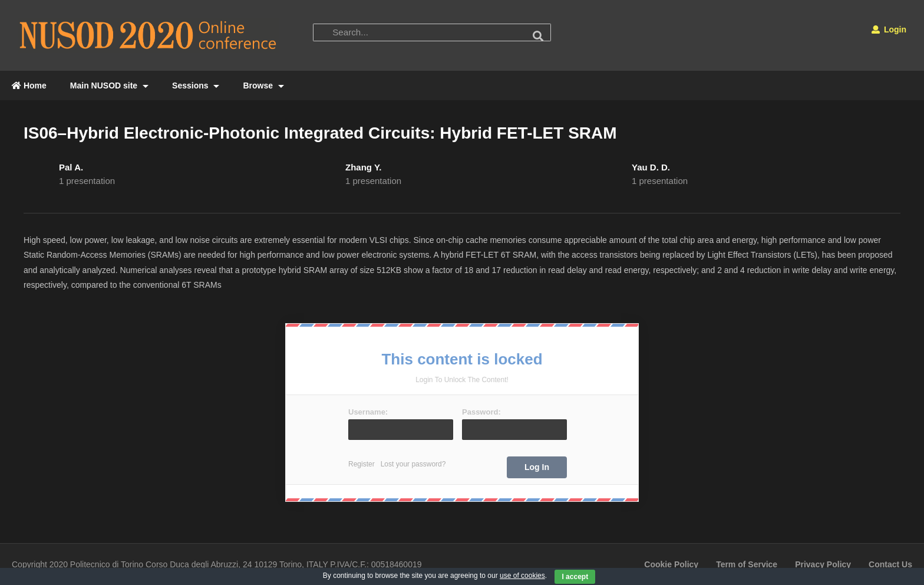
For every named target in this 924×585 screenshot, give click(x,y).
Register (362, 464)
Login (889, 29)
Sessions (196, 86)
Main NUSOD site (109, 86)
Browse (263, 86)
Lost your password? (413, 464)
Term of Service (747, 564)
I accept (575, 577)
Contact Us (890, 564)
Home (29, 86)
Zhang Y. (363, 167)
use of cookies (522, 576)
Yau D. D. (651, 167)
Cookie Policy (671, 564)
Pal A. (71, 167)
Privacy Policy (823, 564)
